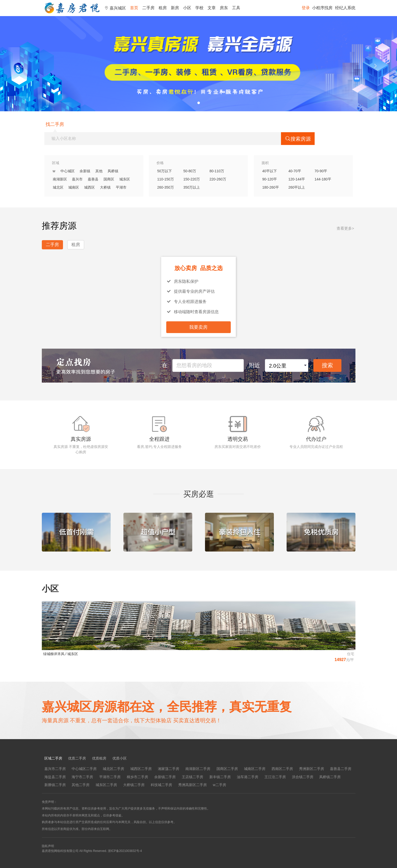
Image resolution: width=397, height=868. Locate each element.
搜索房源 (298, 139)
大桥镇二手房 (134, 785)
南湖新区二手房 (198, 769)
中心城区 (68, 171)
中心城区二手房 (84, 769)
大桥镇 (105, 187)
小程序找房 (322, 8)
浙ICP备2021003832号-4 (125, 851)
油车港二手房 (248, 777)
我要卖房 (198, 327)
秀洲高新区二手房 (193, 785)
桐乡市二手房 (137, 777)
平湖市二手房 (110, 777)
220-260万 (218, 179)
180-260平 (271, 187)
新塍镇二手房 (55, 785)
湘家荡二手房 (169, 769)
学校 (199, 8)
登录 (306, 8)
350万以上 (192, 187)
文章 (212, 8)
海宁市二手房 (82, 777)
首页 (134, 8)
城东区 (125, 179)
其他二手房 (81, 785)
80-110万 (217, 171)
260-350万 (166, 187)
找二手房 (55, 124)
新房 (175, 8)
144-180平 (323, 179)
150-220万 (192, 179)
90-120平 (270, 179)
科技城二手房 (161, 785)
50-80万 (190, 171)
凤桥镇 (113, 171)
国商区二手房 (227, 769)
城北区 (58, 187)
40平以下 (270, 171)
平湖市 (121, 187)
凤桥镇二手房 (330, 777)
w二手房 (220, 785)
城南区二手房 (255, 769)
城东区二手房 (106, 785)
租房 (163, 8)
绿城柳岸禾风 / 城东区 (61, 654)
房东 (224, 8)
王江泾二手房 (275, 777)
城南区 (74, 187)
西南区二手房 (282, 769)
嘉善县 (93, 179)
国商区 (109, 179)
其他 (99, 171)
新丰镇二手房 (220, 777)
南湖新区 (60, 179)
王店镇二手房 (193, 777)
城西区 (89, 187)
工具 (236, 8)
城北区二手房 (113, 769)
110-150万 (166, 179)
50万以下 (165, 171)
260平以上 (297, 187)
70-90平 (321, 171)
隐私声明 (48, 846)
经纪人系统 (345, 8)
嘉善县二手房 (341, 769)
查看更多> (345, 228)
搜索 (327, 365)
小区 (187, 8)
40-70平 (295, 171)
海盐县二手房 (55, 777)
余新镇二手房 (165, 777)
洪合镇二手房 (303, 777)
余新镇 (85, 171)
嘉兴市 (77, 179)
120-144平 (297, 179)
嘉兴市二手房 (55, 769)
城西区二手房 (141, 769)
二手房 (148, 8)
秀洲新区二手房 (312, 769)
